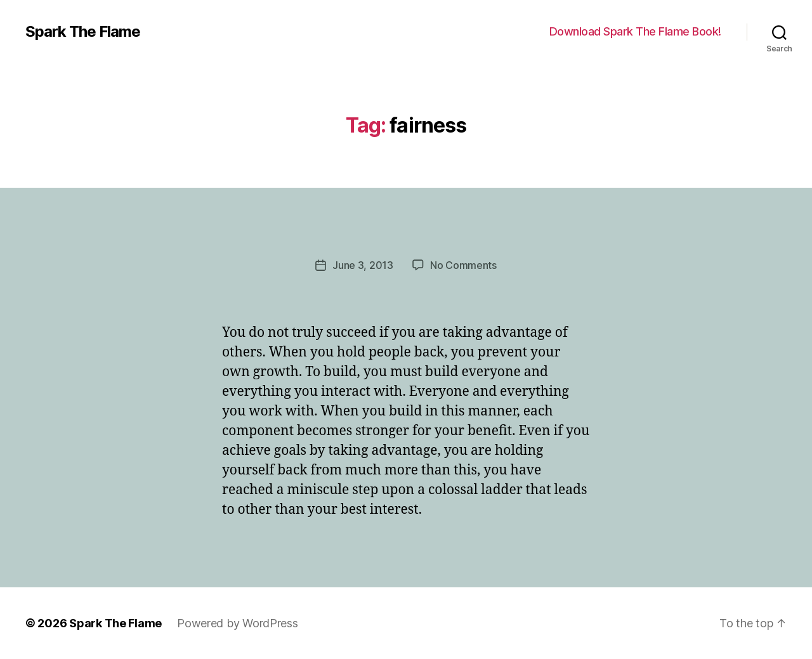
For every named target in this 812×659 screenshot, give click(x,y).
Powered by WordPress (238, 623)
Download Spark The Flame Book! (635, 31)
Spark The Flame (83, 32)
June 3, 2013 (363, 265)
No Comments (463, 265)
